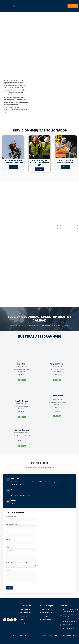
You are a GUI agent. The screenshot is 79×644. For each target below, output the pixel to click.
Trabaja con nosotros (27, 623)
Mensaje (21, 575)
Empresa (21, 542)
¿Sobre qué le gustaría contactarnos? (21, 565)
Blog (22, 620)
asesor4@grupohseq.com (22, 406)
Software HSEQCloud (47, 620)
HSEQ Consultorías (46, 613)
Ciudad (21, 557)
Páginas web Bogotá (6, 640)
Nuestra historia (26, 613)
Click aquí (13, 167)
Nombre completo (21, 519)
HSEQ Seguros (45, 616)
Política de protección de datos (50, 636)
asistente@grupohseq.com (22, 435)
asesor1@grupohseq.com (22, 369)
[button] (14, 6)
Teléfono (21, 534)
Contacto (76, 636)
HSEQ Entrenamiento (47, 609)
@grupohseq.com (62, 402)
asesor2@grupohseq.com (57, 369)
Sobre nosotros (25, 609)
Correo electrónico (21, 526)
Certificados (24, 616)
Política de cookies (66, 636)
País (21, 549)
